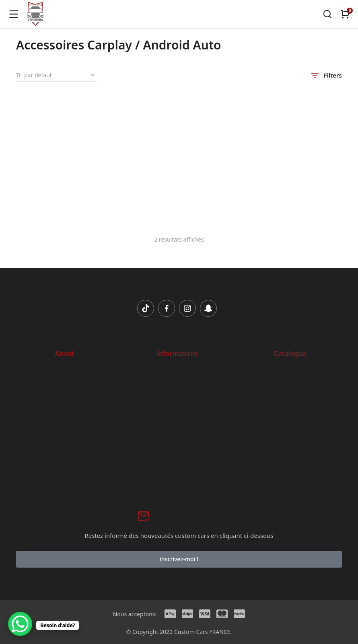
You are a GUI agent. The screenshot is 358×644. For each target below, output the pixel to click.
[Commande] (56, 75)
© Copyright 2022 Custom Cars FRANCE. (179, 632)
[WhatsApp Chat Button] (20, 624)
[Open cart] (345, 14)
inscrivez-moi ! (179, 559)
